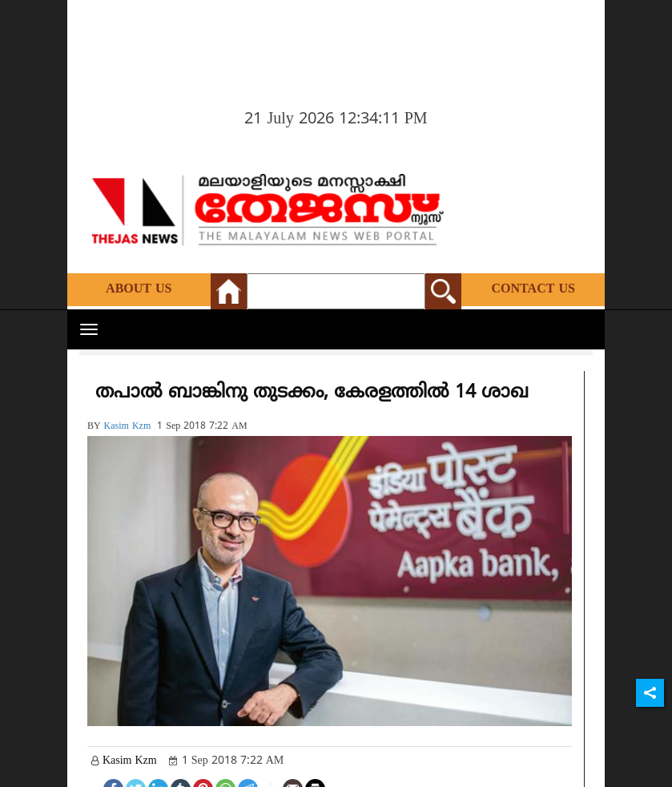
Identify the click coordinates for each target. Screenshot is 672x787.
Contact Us (533, 289)
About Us (139, 289)
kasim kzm (128, 427)
